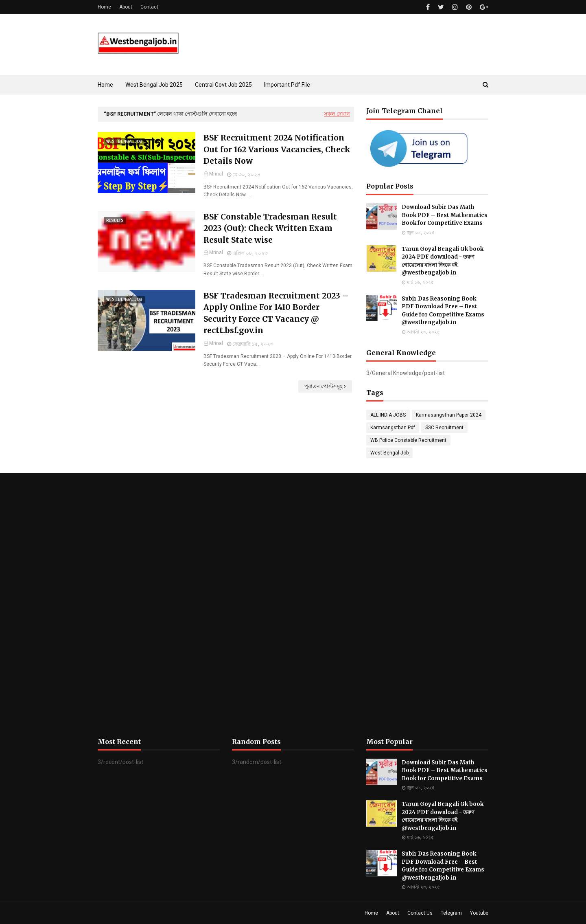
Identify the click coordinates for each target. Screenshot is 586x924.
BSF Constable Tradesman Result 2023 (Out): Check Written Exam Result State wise (270, 228)
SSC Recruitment (444, 428)
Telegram (451, 913)
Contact (149, 7)
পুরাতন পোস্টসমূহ (324, 386)
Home (104, 7)
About (126, 7)
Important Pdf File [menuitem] (287, 85)
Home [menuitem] (105, 85)
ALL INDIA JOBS (388, 415)
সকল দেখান (337, 114)
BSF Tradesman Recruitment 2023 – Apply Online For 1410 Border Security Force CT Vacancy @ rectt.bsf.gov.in (276, 313)
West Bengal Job (389, 453)
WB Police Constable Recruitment (408, 440)
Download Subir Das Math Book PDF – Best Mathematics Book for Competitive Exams (445, 215)
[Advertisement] (159, 605)
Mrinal (216, 174)
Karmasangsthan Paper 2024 (449, 415)
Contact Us (420, 913)
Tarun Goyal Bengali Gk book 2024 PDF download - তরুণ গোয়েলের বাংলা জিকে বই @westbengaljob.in (443, 261)
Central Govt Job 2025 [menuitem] (223, 85)
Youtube (479, 913)
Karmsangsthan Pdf (393, 428)
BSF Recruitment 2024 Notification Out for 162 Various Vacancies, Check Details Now (277, 149)
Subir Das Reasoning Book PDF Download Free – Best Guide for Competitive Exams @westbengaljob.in (443, 311)
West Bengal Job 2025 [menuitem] (154, 85)
